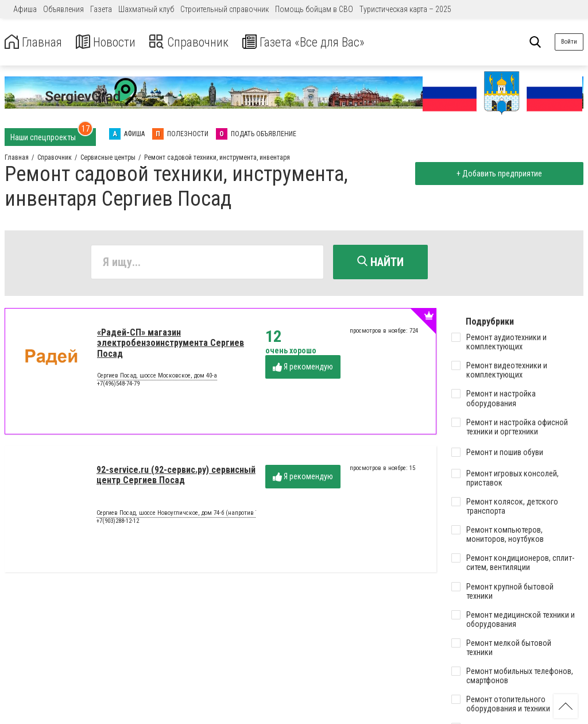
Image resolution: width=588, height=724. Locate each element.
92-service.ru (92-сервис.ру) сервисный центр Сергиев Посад (176, 477)
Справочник (203, 42)
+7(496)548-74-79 (118, 385)
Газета (101, 9)
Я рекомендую (303, 369)
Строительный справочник (225, 9)
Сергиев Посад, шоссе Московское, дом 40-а (157, 378)
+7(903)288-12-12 (118, 523)
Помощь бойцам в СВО (314, 9)
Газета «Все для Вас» (327, 42)
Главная (36, 42)
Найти (380, 262)
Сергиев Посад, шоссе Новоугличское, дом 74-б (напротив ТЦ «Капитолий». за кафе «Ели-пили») (229, 515)
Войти (569, 42)
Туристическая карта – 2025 (405, 9)
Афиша (25, 9)
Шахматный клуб (146, 9)
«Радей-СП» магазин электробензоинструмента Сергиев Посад (171, 345)
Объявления (63, 9)
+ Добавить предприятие (497, 174)
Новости (114, 42)
